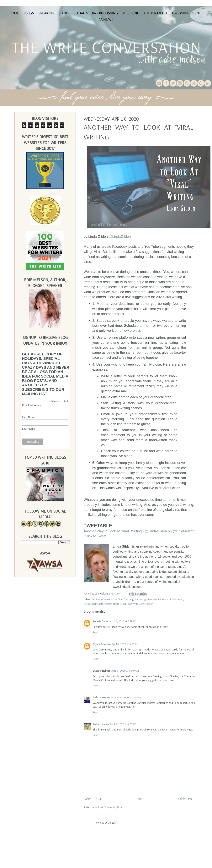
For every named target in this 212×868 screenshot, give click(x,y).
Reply (96, 632)
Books (64, 13)
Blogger (112, 823)
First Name (29, 417)
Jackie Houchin (101, 724)
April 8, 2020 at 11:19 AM (125, 671)
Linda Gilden (120, 604)
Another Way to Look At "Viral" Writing (113, 599)
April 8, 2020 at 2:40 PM (128, 697)
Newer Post (93, 799)
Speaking (46, 13)
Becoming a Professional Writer (152, 599)
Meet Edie (131, 13)
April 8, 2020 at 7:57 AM (123, 621)
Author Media (155, 13)
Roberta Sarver (101, 621)
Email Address (32, 406)
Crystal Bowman (102, 644)
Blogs (29, 13)
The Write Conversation (141, 604)
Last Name (29, 429)
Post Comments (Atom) (111, 807)
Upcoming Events (187, 13)
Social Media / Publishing (96, 13)
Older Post (186, 799)
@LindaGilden (120, 237)
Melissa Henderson (103, 697)
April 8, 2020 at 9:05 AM (125, 644)
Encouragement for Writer (98, 604)
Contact (106, 19)
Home (14, 13)
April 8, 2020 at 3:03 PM (123, 724)
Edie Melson (177, 599)
